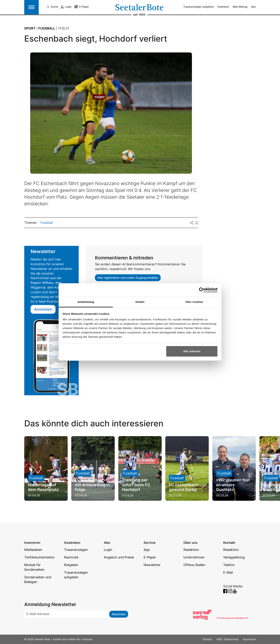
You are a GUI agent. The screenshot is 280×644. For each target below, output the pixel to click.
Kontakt (208, 639)
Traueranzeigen (76, 550)
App (147, 550)
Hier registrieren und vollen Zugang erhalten (128, 278)
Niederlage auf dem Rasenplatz (43, 487)
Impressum (249, 639)
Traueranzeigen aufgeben (199, 7)
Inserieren (223, 7)
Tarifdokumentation (39, 557)
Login (66, 7)
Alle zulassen (192, 351)
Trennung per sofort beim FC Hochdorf (136, 485)
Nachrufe (71, 557)
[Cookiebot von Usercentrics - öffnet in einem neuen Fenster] (202, 290)
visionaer (87, 639)
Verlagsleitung (234, 557)
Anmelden (43, 309)
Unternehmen (194, 557)
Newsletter (152, 565)
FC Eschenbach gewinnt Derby (184, 487)
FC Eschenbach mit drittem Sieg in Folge (92, 485)
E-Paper (84, 7)
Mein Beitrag (240, 7)
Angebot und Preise (119, 557)
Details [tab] (140, 302)
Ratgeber (71, 565)
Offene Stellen (194, 565)
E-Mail (228, 572)
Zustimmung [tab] (86, 302)
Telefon (229, 565)
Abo (253, 7)
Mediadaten (33, 550)
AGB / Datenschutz (228, 639)
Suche (52, 7)
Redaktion (191, 550)
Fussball (47, 223)
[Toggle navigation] (31, 7)
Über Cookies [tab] (194, 302)
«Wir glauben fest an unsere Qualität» (233, 485)
